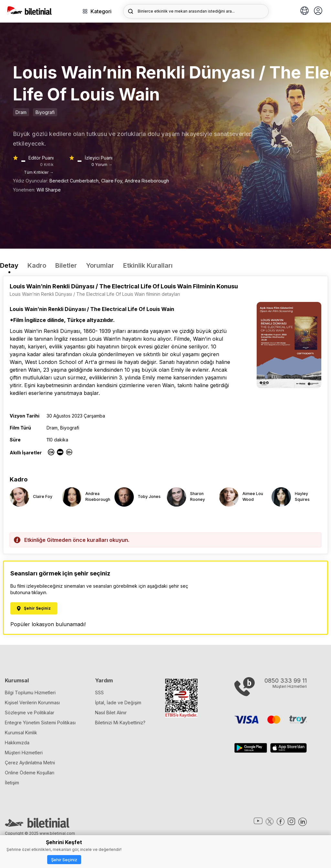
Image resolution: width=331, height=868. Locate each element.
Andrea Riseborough (147, 181)
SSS (99, 692)
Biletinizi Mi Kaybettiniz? (120, 723)
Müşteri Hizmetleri (24, 753)
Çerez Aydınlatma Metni (30, 763)
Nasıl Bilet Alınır (111, 713)
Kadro (37, 265)
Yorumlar (100, 265)
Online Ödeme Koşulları (30, 773)
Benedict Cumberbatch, (75, 181)
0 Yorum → (102, 165)
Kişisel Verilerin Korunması (32, 703)
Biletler (66, 265)
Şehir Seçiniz (64, 860)
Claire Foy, (113, 181)
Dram (21, 112)
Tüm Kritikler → (39, 172)
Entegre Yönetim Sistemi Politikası (40, 723)
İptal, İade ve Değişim (118, 703)
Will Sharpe (49, 190)
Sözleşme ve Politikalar (30, 713)
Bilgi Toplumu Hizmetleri (30, 692)
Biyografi (45, 112)
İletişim (12, 783)
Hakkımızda (17, 743)
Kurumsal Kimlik (21, 733)
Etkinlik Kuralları (148, 265)
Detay (9, 265)
